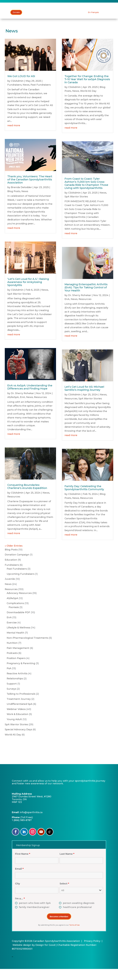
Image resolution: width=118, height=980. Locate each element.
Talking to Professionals (21, 705)
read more (14, 137)
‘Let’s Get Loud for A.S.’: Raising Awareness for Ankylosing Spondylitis (28, 293)
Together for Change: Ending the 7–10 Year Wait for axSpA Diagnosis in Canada (87, 90)
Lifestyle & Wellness (18, 639)
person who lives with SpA (35, 914)
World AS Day (88, 102)
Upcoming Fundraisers (21, 585)
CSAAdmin (17, 92)
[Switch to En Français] (93, 23)
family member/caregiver (34, 918)
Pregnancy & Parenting (21, 674)
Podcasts (12, 664)
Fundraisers (14, 96)
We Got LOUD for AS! (21, 87)
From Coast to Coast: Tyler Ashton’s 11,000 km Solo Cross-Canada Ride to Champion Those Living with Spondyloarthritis (86, 194)
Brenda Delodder (21, 198)
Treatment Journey (19, 710)
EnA (22, 408)
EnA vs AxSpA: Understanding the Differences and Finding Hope (30, 398)
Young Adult (14, 730)
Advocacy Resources (19, 604)
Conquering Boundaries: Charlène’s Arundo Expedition (27, 498)
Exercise (12, 634)
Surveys (11, 700)
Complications (15, 614)
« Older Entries (14, 557)
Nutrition (12, 654)
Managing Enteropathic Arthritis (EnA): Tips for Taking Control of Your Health (86, 298)
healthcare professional (77, 918)
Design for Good (45, 956)
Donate (16, 23)
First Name (23, 865)
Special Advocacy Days (18, 741)
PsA (9, 679)
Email (19, 880)
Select (64, 895)
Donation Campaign (17, 566)
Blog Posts (14, 202)
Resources (40, 408)
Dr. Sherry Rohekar (22, 404)
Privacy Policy (92, 952)
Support (12, 695)
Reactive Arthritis (17, 685)
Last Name (67, 865)
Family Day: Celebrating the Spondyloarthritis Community (84, 499)
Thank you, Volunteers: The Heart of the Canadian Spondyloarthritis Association (30, 191)
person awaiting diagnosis (79, 914)
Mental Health (15, 644)
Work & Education (18, 725)
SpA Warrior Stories (19, 305)
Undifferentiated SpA (20, 715)
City (18, 895)
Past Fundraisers (41, 96)
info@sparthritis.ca (31, 823)
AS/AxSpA (13, 408)
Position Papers (16, 669)
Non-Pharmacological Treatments (28, 649)
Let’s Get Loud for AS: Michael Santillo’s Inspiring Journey (84, 399)
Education (11, 571)
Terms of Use (74, 936)
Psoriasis (14, 618)
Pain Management (18, 659)
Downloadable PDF (18, 623)
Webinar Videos (16, 720)
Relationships (15, 690)
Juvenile (10, 590)
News (26, 96)
